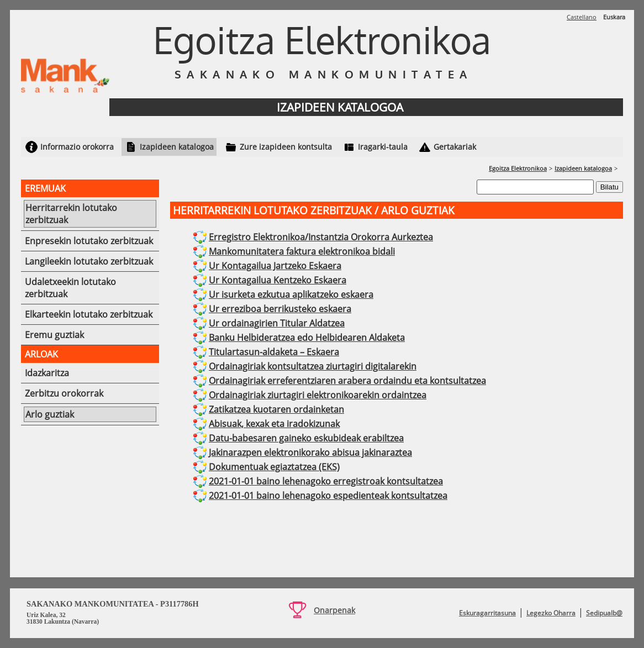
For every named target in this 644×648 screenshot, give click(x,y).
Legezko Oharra (551, 613)
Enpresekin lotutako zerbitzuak (89, 241)
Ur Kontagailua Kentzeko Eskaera (278, 280)
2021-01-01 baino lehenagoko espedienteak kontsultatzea (328, 496)
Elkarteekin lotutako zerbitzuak (89, 314)
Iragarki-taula (383, 147)
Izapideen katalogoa (177, 147)
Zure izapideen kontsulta (286, 147)
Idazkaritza (47, 373)
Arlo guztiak (50, 414)
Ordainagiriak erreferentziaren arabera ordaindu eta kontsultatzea (347, 381)
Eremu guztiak (54, 335)
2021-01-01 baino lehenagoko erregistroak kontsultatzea (326, 481)
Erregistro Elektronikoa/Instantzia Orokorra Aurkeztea (321, 237)
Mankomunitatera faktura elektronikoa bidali (302, 251)
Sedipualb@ (604, 613)
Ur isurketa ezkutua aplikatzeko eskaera (291, 294)
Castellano (582, 17)
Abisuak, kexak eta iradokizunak (274, 424)
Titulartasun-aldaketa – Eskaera (274, 352)
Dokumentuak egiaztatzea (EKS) (274, 467)
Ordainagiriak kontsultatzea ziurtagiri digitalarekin (313, 366)
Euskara (614, 17)
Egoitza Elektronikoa (518, 168)
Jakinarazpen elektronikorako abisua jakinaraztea (310, 452)
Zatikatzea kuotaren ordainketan (276, 409)
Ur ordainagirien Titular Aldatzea (277, 323)
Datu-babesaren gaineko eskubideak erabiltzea (306, 438)
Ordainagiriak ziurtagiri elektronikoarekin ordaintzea (318, 395)
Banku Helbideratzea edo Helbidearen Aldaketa (307, 338)
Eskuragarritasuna (487, 613)
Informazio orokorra (77, 147)
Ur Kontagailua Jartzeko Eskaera (275, 266)
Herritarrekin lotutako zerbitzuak (71, 214)
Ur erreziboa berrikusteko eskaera (280, 309)
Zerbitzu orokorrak (64, 393)
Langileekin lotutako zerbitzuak (89, 261)
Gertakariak (455, 147)
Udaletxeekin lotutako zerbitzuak (70, 288)
